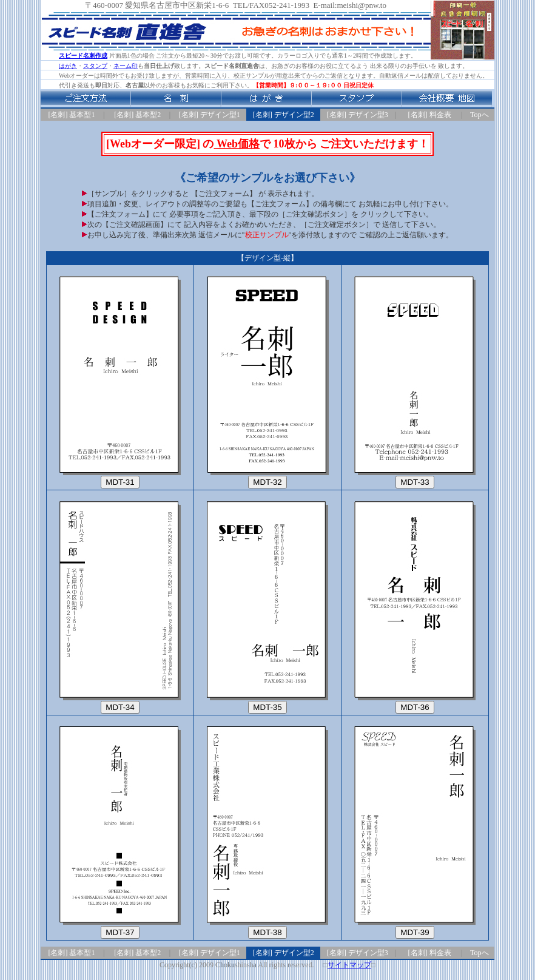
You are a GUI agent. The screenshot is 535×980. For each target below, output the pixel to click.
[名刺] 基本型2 (137, 115)
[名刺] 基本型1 (72, 115)
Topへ (479, 115)
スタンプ (95, 66)
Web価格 (237, 144)
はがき (68, 66)
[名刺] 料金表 (430, 115)
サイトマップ (349, 965)
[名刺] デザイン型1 (210, 115)
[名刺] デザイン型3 (358, 115)
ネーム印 (126, 66)
